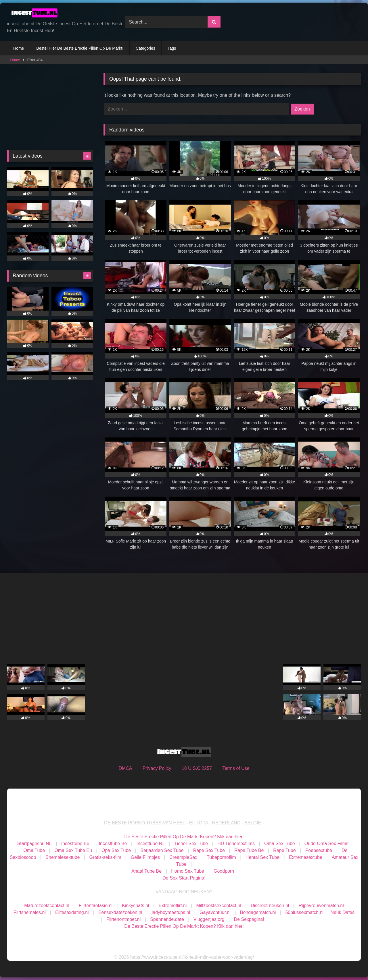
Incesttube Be (113, 844)
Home (19, 48)
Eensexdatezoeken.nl (120, 912)
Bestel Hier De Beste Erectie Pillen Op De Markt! (80, 48)
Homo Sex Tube (188, 871)
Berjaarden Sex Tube (162, 850)
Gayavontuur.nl (215, 912)
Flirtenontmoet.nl (123, 919)
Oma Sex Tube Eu (73, 850)
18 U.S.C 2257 (197, 768)
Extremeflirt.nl (173, 906)
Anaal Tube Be (147, 871)
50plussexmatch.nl (304, 912)
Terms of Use (236, 768)
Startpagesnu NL (34, 844)
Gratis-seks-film (105, 857)
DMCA (125, 768)
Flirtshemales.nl (30, 912)
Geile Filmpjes (145, 857)
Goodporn (224, 871)
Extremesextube (306, 857)
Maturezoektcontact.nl (47, 906)
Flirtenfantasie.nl (96, 906)
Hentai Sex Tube (262, 857)
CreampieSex (183, 857)
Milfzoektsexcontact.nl (219, 906)
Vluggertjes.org (209, 919)
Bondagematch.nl (258, 912)
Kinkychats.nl (135, 906)
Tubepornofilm (221, 857)
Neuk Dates (342, 912)
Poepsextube (319, 850)
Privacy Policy (157, 768)
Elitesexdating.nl (72, 912)
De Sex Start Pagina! (184, 878)
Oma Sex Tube (280, 844)
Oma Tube (34, 850)
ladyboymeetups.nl (171, 912)
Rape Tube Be (249, 850)
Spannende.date (167, 919)
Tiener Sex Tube (191, 844)
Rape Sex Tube (209, 850)
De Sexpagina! (249, 919)
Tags (172, 48)
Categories (145, 48)
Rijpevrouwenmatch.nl (321, 906)
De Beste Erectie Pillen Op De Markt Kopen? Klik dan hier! (184, 837)
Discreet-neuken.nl (270, 906)
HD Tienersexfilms (236, 844)
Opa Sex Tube (116, 850)
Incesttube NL (151, 844)
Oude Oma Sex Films (326, 844)
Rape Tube (284, 850)
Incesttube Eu (75, 844)
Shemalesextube (63, 857)
